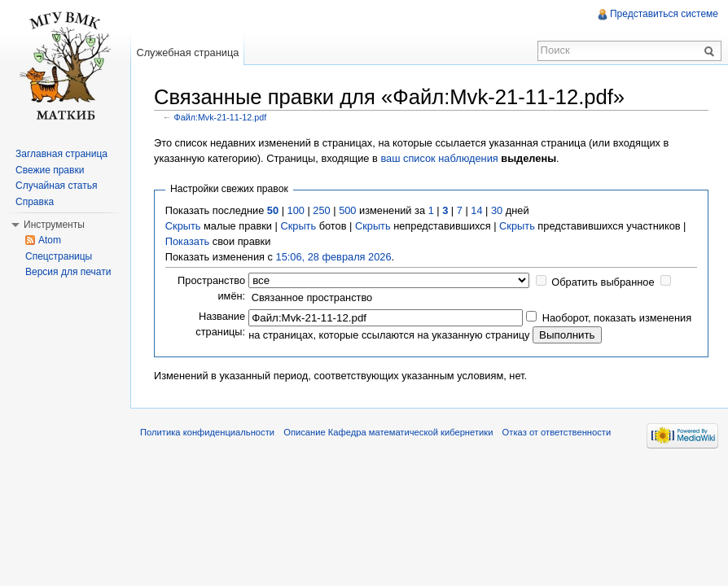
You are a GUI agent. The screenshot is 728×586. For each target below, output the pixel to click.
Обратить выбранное (603, 282)
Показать (187, 241)
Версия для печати (68, 272)
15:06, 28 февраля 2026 (334, 257)
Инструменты (54, 225)
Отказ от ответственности (557, 432)
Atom (50, 240)
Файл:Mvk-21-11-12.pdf (221, 117)
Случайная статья (56, 186)
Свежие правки (50, 170)
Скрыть (183, 226)
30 (497, 210)
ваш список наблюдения (439, 158)
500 (347, 210)
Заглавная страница (61, 154)
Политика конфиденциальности (207, 432)
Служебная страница (187, 52)
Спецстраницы (59, 256)
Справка (35, 202)
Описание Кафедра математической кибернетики (388, 432)
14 (476, 210)
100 (296, 210)
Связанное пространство (312, 297)
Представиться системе (664, 14)
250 (321, 210)
